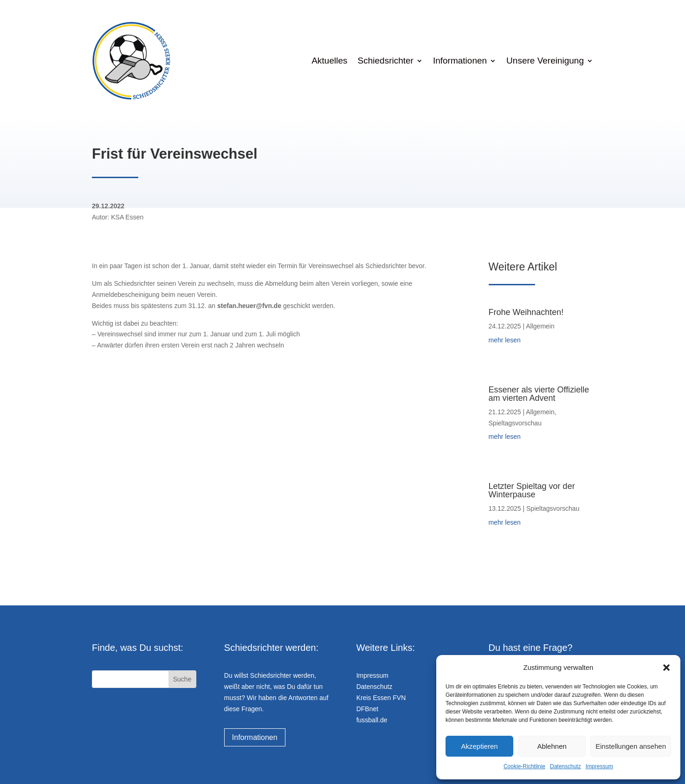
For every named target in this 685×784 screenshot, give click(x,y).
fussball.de (372, 720)
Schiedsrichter (386, 61)
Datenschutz (565, 766)
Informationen (460, 61)
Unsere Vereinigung (545, 61)
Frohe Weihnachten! (526, 312)
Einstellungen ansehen (631, 746)
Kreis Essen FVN (381, 698)
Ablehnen (552, 746)
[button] (666, 668)
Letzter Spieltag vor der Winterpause (532, 490)
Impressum (599, 766)
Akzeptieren (479, 746)
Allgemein (540, 326)
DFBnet (367, 709)
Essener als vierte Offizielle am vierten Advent (539, 394)
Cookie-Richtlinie (524, 766)
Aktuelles (329, 61)
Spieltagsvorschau (515, 423)
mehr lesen (505, 340)
